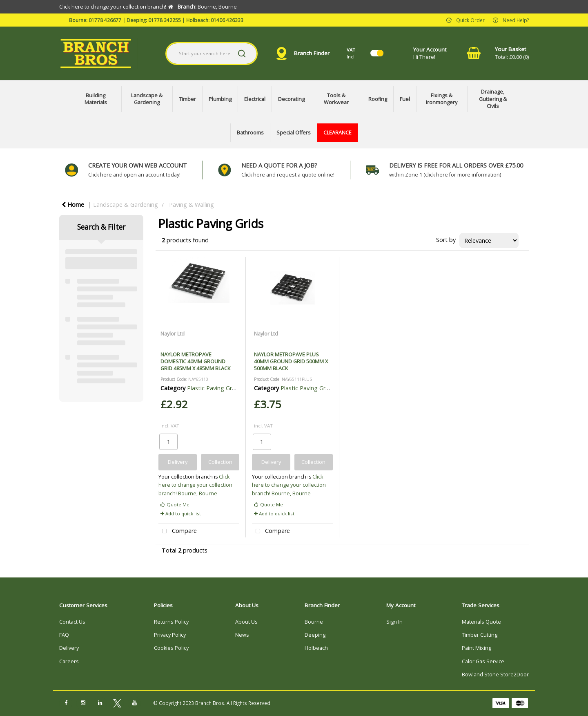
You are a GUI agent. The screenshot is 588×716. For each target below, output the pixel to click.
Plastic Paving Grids (213, 388)
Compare (178, 531)
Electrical (255, 99)
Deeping (315, 635)
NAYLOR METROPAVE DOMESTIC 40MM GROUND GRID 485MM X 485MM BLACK (195, 361)
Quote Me (175, 505)
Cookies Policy (171, 648)
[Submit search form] (242, 54)
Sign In (394, 622)
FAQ (64, 635)
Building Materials (96, 99)
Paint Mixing (477, 648)
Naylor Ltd (173, 333)
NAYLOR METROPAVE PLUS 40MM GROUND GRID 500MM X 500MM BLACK (291, 361)
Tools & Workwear (336, 99)
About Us (246, 622)
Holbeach (316, 648)
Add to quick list (181, 514)
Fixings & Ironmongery (442, 99)
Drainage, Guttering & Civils (493, 99)
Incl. (351, 53)
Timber (187, 99)
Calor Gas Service (483, 661)
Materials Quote (481, 622)
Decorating (291, 99)
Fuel (405, 99)
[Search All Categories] (212, 54)
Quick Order (470, 20)
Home (73, 205)
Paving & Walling (192, 205)
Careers (69, 661)
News (242, 635)
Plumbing (220, 99)
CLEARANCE (337, 133)
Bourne (314, 622)
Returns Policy (171, 622)
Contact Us (72, 622)
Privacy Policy (170, 635)
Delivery (69, 648)
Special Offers (294, 133)
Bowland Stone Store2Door (495, 675)
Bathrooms (250, 133)
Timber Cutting (480, 635)
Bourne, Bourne (198, 493)
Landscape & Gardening (147, 99)
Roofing (378, 99)
